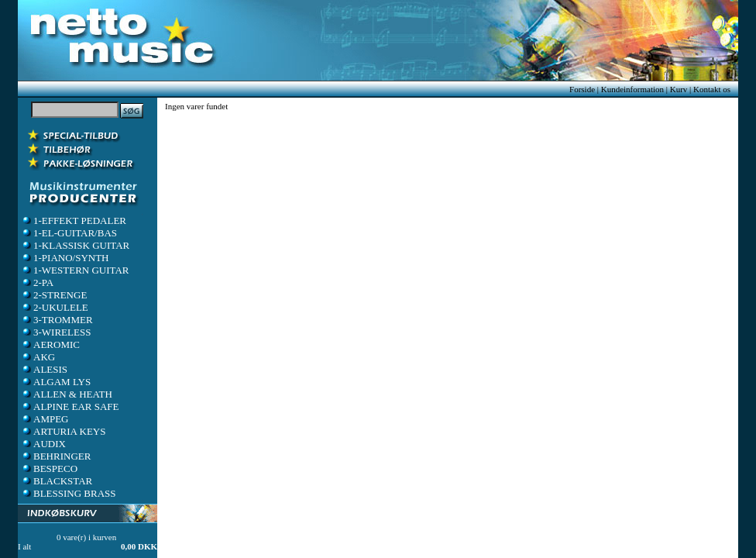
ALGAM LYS (56, 382)
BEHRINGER (56, 456)
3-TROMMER (57, 320)
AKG (38, 357)
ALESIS (44, 369)
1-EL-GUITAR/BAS (69, 233)
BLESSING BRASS (69, 493)
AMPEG (45, 419)
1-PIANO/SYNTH (65, 258)
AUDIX (43, 444)
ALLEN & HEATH (67, 394)
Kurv (679, 89)
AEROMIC (50, 344)
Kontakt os (712, 89)
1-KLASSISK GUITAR (75, 245)
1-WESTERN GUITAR (75, 270)
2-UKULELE (55, 307)
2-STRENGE (54, 295)
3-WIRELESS (56, 332)
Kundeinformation (632, 89)
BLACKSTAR (57, 481)
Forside (582, 89)
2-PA (37, 282)
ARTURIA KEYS (63, 431)
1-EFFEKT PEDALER (74, 220)
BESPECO (49, 468)
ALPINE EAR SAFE (70, 406)
